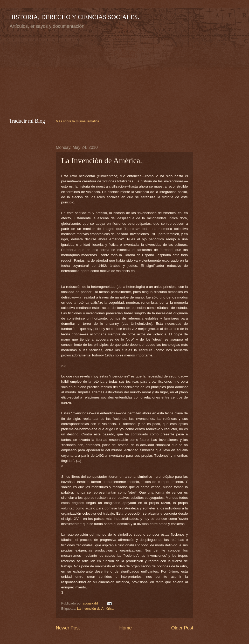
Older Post (182, 628)
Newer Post (68, 628)
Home (126, 628)
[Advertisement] (53, 72)
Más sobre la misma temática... (79, 121)
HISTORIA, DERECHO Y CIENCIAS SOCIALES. (74, 17)
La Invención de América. (96, 609)
